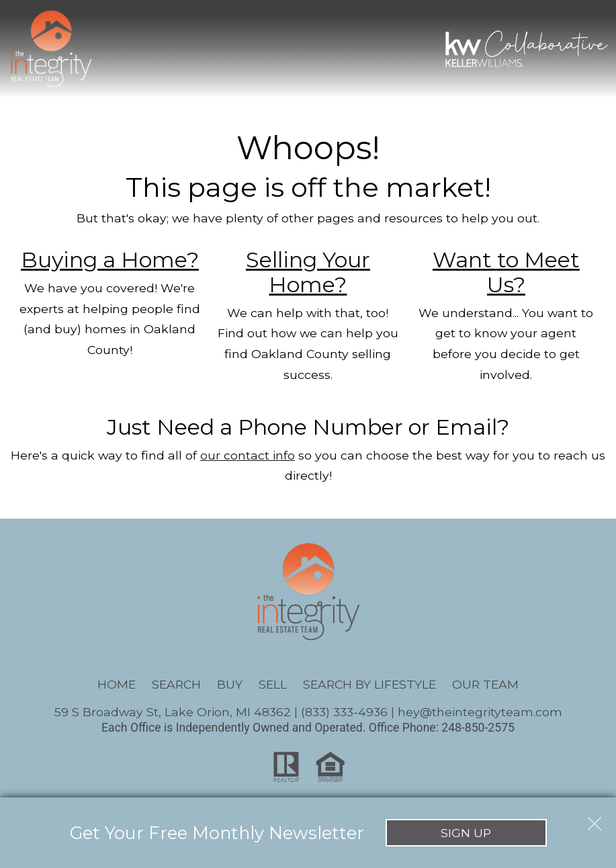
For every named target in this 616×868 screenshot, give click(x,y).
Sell (273, 684)
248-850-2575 (478, 728)
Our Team (485, 684)
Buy (230, 684)
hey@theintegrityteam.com (480, 712)
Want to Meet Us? (506, 272)
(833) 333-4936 (344, 712)
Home (117, 684)
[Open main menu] (121, 48)
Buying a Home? (110, 260)
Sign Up (466, 833)
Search (176, 684)
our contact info (248, 455)
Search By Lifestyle (369, 684)
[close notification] (595, 819)
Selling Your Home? (308, 272)
